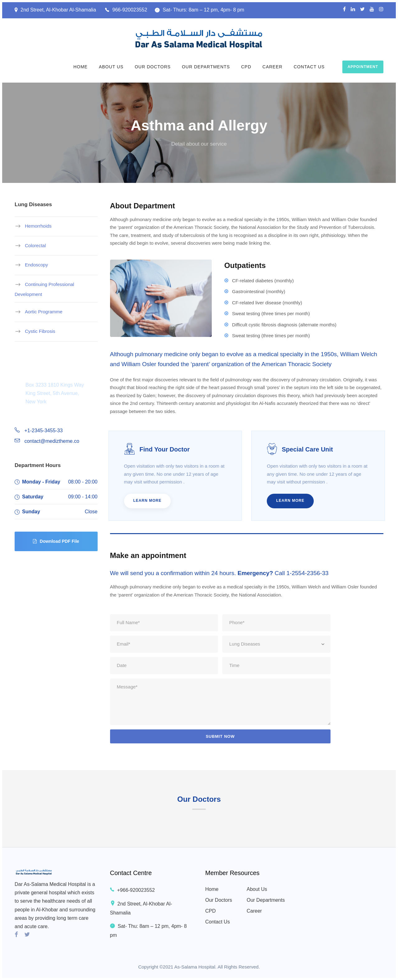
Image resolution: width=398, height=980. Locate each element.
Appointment (363, 67)
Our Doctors (153, 67)
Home (81, 67)
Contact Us (309, 67)
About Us (111, 67)
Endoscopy (36, 265)
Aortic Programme (44, 312)
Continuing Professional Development (44, 289)
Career (272, 67)
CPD (246, 67)
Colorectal (35, 245)
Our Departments (206, 67)
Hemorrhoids (38, 226)
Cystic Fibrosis (40, 331)
